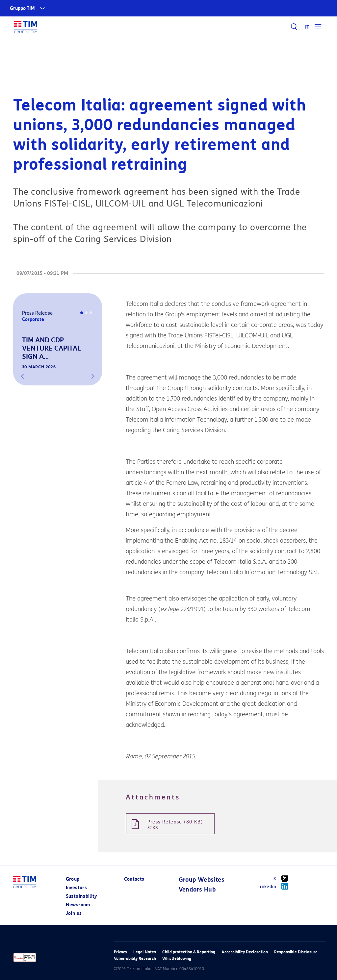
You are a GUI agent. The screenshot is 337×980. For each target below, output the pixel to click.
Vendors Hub (197, 890)
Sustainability (81, 896)
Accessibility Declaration (245, 952)
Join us (74, 913)
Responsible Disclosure (296, 952)
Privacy (120, 952)
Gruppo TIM (22, 8)
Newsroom (78, 905)
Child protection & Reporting (189, 952)
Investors (76, 888)
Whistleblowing (177, 958)
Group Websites (202, 880)
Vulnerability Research (135, 958)
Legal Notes (145, 952)
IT (308, 27)
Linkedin (275, 886)
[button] (22, 376)
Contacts (134, 879)
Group (73, 879)
